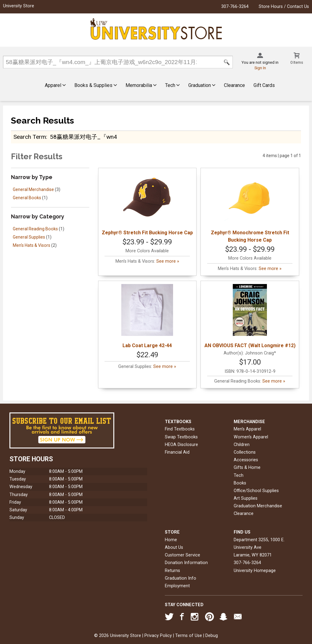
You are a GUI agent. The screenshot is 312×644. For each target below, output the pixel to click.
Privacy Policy (158, 636)
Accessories (246, 460)
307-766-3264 (235, 7)
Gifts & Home (247, 468)
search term (30, 137)
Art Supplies (246, 498)
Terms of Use (189, 636)
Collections (245, 452)
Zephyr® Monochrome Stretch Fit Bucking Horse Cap (250, 207)
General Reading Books (35, 229)
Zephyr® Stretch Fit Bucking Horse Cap (147, 203)
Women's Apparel (251, 437)
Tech (172, 85)
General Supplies (29, 237)
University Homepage (255, 571)
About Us (174, 547)
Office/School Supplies (256, 491)
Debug (212, 636)
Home (171, 540)
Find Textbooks (180, 429)
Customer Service (183, 555)
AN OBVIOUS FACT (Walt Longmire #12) (250, 316)
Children (242, 445)
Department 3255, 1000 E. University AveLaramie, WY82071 (259, 547)
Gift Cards (264, 85)
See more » (168, 261)
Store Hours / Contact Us (284, 7)
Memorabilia (141, 85)
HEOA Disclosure (181, 445)
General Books (27, 198)
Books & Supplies (96, 85)
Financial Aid (177, 452)
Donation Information (186, 563)
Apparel (55, 85)
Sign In (260, 68)
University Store (19, 6)
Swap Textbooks (181, 437)
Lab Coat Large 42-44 (147, 316)
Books (240, 483)
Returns (172, 571)
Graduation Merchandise (258, 506)
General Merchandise (33, 189)
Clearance (234, 85)
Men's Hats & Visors (32, 245)
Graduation (202, 85)
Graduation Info (181, 578)
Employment (177, 586)
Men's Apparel (247, 429)
